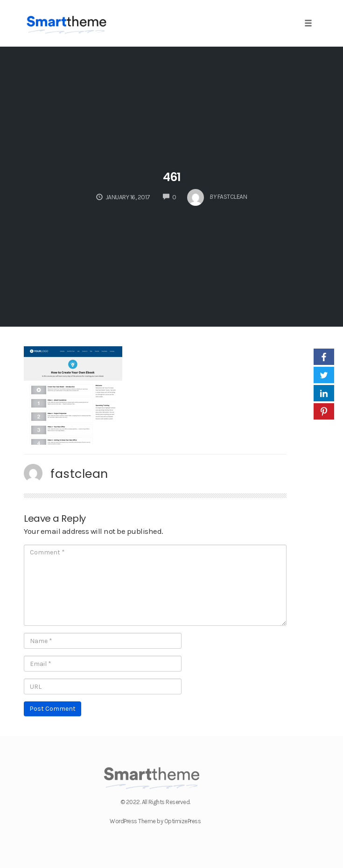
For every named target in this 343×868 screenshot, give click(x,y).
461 (172, 177)
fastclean (79, 474)
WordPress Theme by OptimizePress (155, 821)
